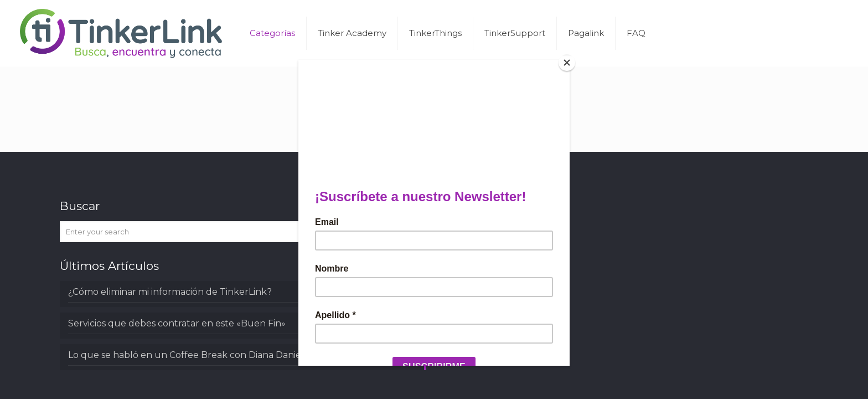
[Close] (567, 63)
